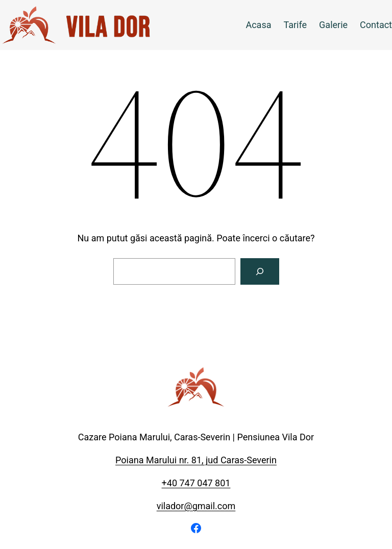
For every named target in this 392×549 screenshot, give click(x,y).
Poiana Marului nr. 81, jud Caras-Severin (196, 460)
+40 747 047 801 (196, 483)
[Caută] (260, 271)
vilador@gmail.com (196, 506)
